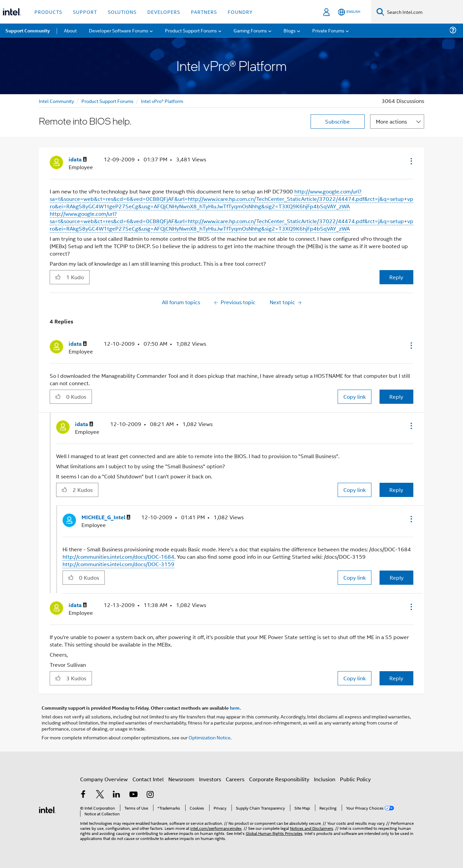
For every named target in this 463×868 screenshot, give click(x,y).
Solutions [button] (122, 12)
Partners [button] (204, 12)
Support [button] (85, 12)
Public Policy (355, 779)
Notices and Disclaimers (312, 828)
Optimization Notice (210, 737)
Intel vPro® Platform (162, 101)
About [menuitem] (70, 30)
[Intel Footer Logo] (47, 809)
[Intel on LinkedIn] (117, 795)
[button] (411, 161)
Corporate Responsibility (279, 779)
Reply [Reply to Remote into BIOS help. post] (396, 277)
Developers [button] (164, 12)
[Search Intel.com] (424, 12)
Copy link (355, 397)
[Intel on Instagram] (150, 795)
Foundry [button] (240, 12)
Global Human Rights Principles (274, 833)
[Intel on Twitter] (100, 795)
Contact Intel (148, 779)
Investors (210, 779)
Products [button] (48, 12)
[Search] (380, 12)
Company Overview (104, 779)
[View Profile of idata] (78, 160)
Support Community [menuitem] (28, 30)
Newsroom (181, 779)
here (235, 708)
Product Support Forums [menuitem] (191, 30)
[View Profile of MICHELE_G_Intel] (106, 517)
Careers (235, 779)
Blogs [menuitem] (290, 30)
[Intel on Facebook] (83, 795)
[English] (349, 12)
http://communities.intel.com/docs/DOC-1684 (118, 557)
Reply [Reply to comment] (396, 397)
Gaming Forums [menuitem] (250, 30)
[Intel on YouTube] (133, 795)
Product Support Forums (107, 101)
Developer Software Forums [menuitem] (119, 30)
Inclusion (325, 779)
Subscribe (337, 121)
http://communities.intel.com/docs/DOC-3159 (118, 564)
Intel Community (56, 101)
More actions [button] (391, 121)
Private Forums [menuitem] (328, 30)
